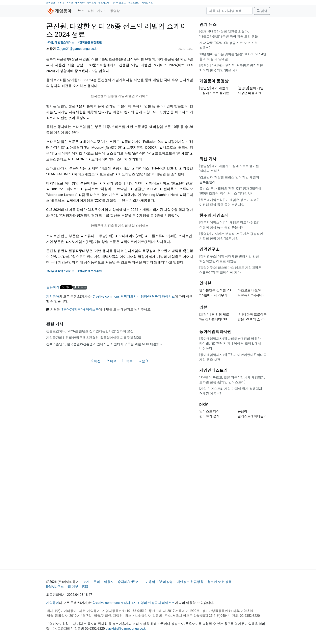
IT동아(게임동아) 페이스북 (80, 309)
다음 (143, 361)
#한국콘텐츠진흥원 (90, 42)
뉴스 (81, 11)
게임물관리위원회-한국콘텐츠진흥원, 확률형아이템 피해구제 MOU (94, 338)
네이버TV (80, 3)
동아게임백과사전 (215, 331)
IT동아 (61, 3)
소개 (86, 582)
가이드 (102, 11)
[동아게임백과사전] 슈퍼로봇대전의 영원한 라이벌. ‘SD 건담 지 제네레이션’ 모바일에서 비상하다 (230, 343)
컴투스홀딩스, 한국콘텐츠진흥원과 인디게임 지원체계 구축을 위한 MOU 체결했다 (104, 344)
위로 (111, 361)
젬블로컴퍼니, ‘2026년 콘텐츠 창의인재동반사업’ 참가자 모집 (90, 331)
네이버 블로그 (119, 3)
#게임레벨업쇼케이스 (61, 42)
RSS (85, 587)
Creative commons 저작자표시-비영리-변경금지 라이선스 (134, 296)
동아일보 (51, 3)
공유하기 (53, 287)
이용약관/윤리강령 (159, 582)
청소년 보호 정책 (219, 582)
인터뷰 (205, 283)
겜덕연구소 (209, 249)
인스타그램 (104, 3)
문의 (97, 582)
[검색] (229, 11)
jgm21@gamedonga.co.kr (79, 49)
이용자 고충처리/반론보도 (123, 582)
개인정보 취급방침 (190, 582)
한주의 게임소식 (214, 215)
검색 (262, 11)
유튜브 (70, 3)
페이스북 (91, 3)
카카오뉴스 (147, 3)
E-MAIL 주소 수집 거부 (62, 587)
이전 (96, 361)
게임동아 (53, 296)
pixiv (204, 404)
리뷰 (91, 11)
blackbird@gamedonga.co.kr (126, 629)
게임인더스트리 (213, 370)
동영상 (115, 11)
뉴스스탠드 (134, 3)
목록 (127, 361)
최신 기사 (208, 159)
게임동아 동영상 (214, 81)
